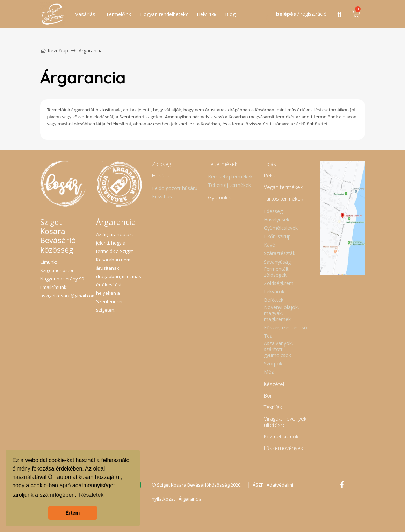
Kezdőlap (54, 50)
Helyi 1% (206, 14)
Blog (230, 14)
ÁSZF (258, 485)
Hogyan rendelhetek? (164, 14)
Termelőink (118, 14)
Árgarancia (190, 499)
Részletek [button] (91, 495)
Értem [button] (73, 513)
